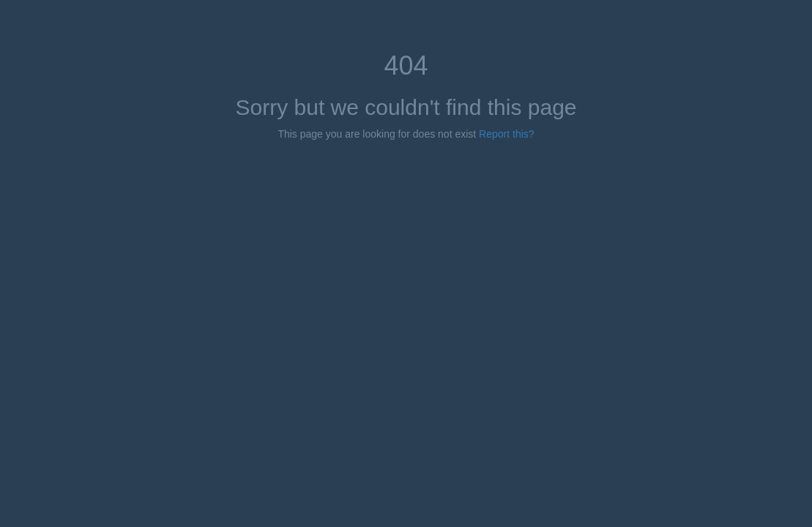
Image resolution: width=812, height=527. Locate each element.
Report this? (506, 134)
